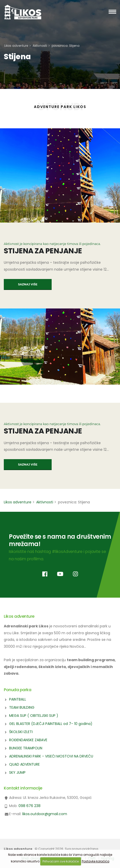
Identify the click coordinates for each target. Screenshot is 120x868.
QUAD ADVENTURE (24, 764)
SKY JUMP (17, 772)
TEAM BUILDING (22, 707)
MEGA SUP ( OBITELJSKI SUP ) (34, 716)
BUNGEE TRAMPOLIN (26, 748)
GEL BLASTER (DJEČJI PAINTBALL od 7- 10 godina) (51, 724)
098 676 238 (29, 806)
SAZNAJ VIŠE (28, 284)
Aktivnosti (40, 46)
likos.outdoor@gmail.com (45, 814)
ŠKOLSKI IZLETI (21, 732)
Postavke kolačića (96, 861)
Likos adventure (16, 46)
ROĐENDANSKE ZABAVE (28, 740)
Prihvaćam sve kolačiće (61, 861)
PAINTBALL (18, 699)
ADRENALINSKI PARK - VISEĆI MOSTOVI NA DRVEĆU (51, 756)
